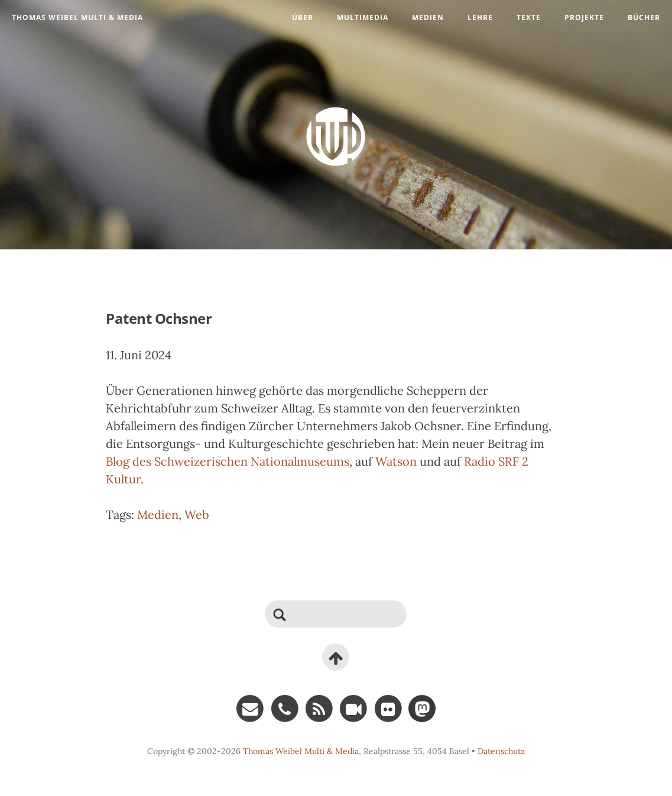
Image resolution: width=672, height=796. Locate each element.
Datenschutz (501, 751)
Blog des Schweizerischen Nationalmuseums (228, 461)
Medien (428, 17)
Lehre (480, 17)
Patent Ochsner (159, 318)
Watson (396, 461)
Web (197, 514)
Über (303, 17)
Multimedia (363, 17)
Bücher (644, 17)
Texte (529, 17)
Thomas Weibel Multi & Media (77, 17)
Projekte (584, 17)
